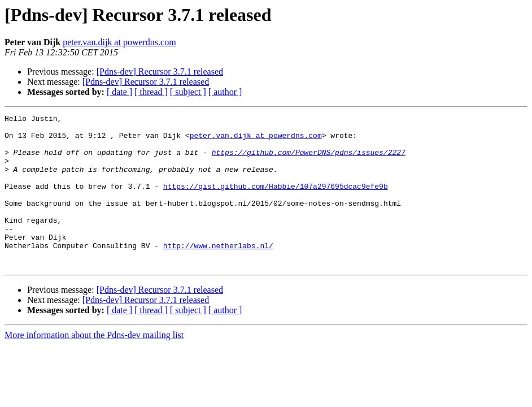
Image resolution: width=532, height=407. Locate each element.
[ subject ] (188, 92)
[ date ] (119, 92)
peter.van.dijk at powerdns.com (119, 42)
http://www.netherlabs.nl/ (218, 272)
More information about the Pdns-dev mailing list (94, 365)
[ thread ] (151, 92)
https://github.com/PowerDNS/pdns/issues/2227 (309, 161)
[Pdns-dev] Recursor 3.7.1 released (160, 72)
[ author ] (225, 92)
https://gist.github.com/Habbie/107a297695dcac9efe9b (276, 201)
